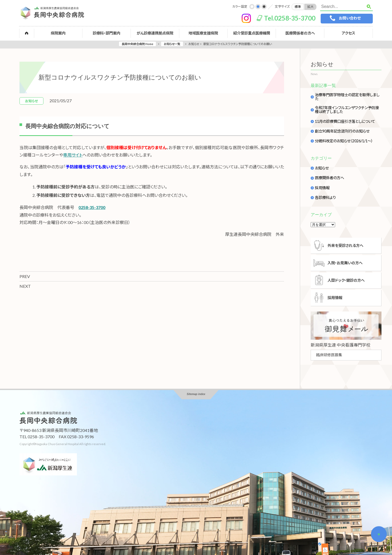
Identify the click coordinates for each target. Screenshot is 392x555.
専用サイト (73, 155)
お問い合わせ (349, 18)
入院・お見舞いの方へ (345, 263)
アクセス (348, 33)
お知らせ (322, 168)
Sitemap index (196, 395)
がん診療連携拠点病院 (155, 33)
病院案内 (58, 33)
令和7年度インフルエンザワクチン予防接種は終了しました (347, 110)
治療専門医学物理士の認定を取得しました (347, 97)
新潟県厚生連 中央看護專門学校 (341, 345)
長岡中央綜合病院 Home (137, 44)
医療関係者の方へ (300, 33)
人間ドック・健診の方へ (346, 281)
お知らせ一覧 (172, 44)
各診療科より (325, 198)
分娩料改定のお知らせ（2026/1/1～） (344, 141)
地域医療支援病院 (203, 33)
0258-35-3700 (92, 207)
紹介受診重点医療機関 (252, 33)
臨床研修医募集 (329, 355)
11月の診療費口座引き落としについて (345, 121)
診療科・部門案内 (107, 33)
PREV (25, 276)
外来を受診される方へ (346, 245)
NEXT (25, 286)
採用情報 (322, 188)
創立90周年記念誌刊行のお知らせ (342, 131)
